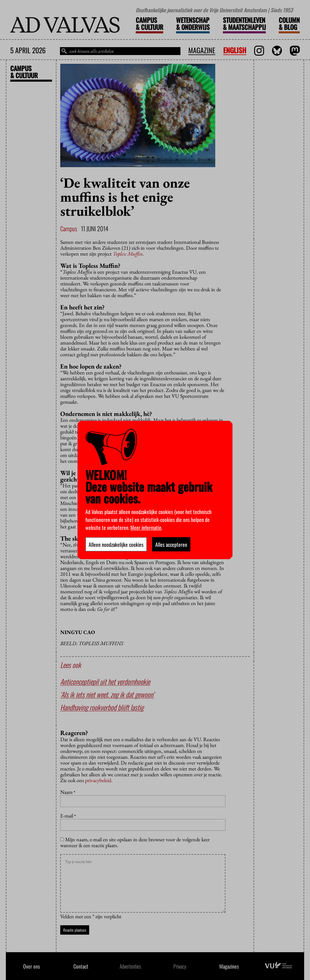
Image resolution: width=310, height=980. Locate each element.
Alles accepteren (171, 544)
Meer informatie (146, 527)
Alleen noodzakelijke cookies (116, 544)
